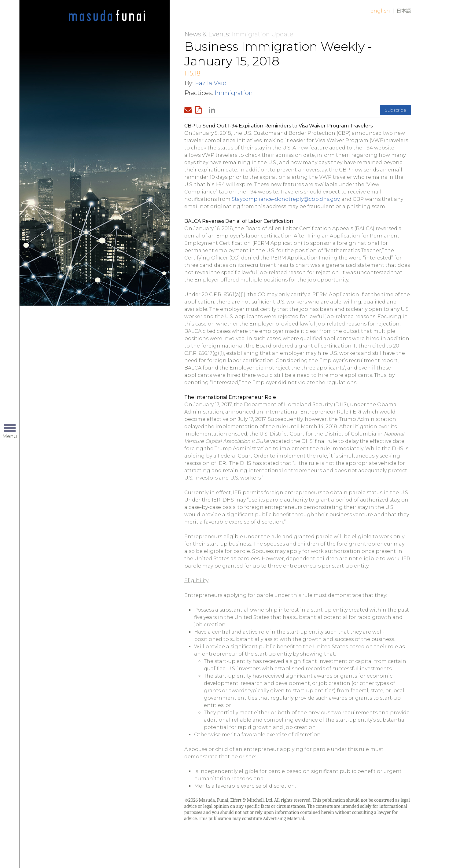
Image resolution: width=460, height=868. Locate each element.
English (380, 11)
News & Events (207, 34)
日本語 (404, 11)
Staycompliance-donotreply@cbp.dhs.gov (285, 199)
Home (107, 16)
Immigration (234, 93)
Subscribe (396, 110)
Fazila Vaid (211, 83)
